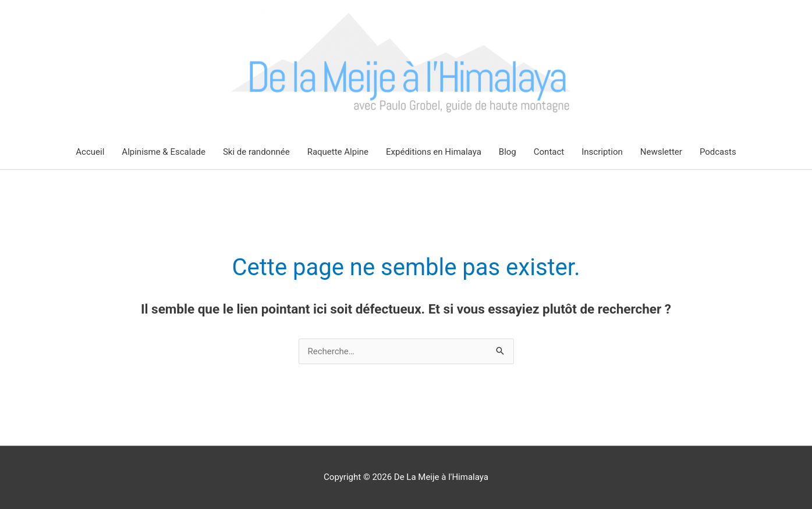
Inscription (602, 152)
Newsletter (661, 152)
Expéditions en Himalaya (434, 152)
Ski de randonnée (256, 152)
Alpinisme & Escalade (164, 152)
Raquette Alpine (338, 152)
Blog (508, 152)
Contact (549, 152)
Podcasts (718, 152)
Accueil (90, 152)
